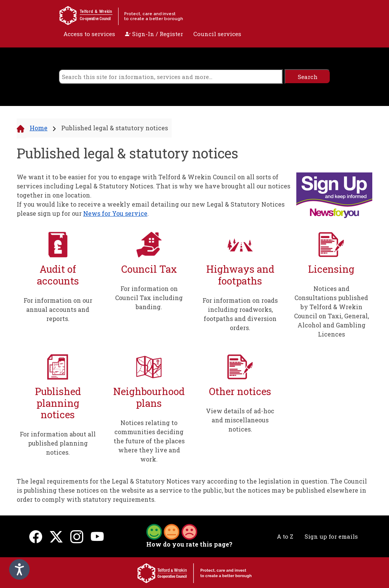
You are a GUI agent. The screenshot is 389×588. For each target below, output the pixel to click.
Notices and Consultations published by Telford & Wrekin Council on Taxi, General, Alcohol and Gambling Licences (331, 311)
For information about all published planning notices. (58, 443)
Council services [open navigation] (217, 34)
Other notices (240, 391)
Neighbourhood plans (149, 397)
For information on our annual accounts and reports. (58, 309)
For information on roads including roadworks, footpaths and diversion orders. (240, 314)
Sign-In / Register (154, 34)
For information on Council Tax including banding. (149, 298)
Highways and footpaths (240, 275)
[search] (171, 77)
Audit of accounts (58, 275)
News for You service (115, 213)
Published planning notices (58, 403)
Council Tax (149, 269)
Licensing (331, 269)
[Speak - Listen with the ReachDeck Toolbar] (19, 569)
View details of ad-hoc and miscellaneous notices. (240, 420)
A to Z (285, 536)
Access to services (89, 34)
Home (39, 128)
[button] (172, 531)
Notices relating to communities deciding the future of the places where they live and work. (149, 441)
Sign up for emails (331, 536)
